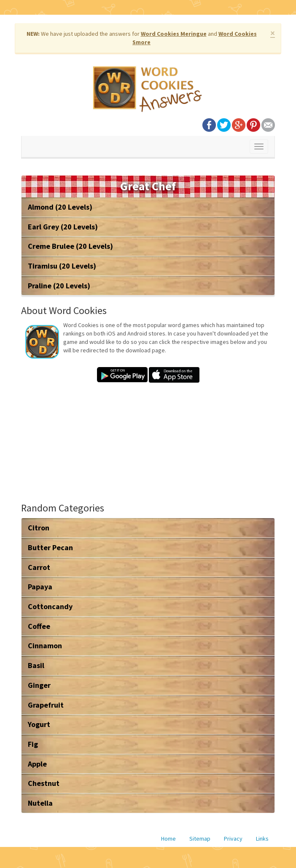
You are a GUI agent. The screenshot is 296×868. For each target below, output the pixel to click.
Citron (39, 528)
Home (168, 839)
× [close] (273, 33)
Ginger (39, 685)
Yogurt (39, 724)
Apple (37, 764)
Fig (33, 744)
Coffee (39, 626)
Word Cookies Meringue (174, 34)
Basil (36, 665)
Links (262, 839)
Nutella (40, 803)
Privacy (233, 839)
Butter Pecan (50, 547)
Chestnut (44, 783)
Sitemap (200, 839)
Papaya (40, 587)
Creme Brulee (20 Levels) (70, 246)
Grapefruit (46, 705)
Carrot (39, 567)
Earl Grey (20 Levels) (63, 227)
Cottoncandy (50, 606)
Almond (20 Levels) (60, 207)
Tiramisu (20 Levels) (62, 266)
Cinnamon (45, 646)
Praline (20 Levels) (59, 286)
